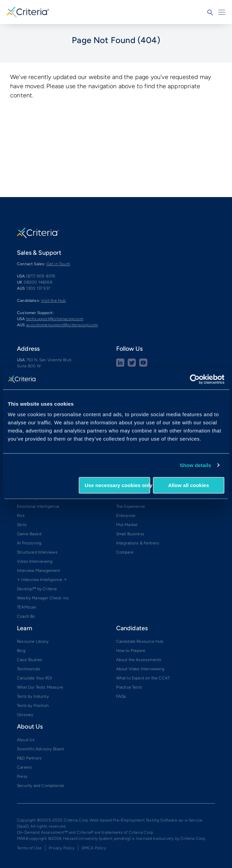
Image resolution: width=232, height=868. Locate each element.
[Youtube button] (143, 365)
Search (210, 13)
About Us (26, 740)
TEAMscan (27, 607)
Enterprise (126, 516)
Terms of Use (29, 848)
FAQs (121, 696)
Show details (196, 465)
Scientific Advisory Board (40, 749)
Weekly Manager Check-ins (43, 598)
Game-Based (29, 534)
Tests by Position (33, 706)
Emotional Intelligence (38, 506)
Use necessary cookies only (118, 485)
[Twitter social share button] (132, 365)
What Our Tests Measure (40, 687)
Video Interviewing (35, 561)
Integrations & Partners (138, 543)
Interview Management (39, 571)
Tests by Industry (33, 696)
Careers (24, 767)
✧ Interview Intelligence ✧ (42, 580)
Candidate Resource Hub (140, 641)
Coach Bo (26, 616)
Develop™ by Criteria (37, 589)
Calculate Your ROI (34, 678)
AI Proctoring (29, 543)
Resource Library (33, 641)
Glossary (25, 715)
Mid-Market (127, 525)
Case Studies (29, 660)
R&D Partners (29, 758)
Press (22, 776)
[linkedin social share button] (120, 365)
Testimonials (29, 669)
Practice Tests (129, 687)
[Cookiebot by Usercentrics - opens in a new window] (195, 379)
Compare (125, 552)
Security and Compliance (40, 786)
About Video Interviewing (140, 669)
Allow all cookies (188, 485)
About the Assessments (139, 660)
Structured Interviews (37, 552)
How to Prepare (131, 651)
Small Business (130, 534)
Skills (22, 525)
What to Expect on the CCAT (143, 678)
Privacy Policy (62, 848)
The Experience (131, 506)
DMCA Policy (94, 848)
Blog (21, 651)
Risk (21, 516)
